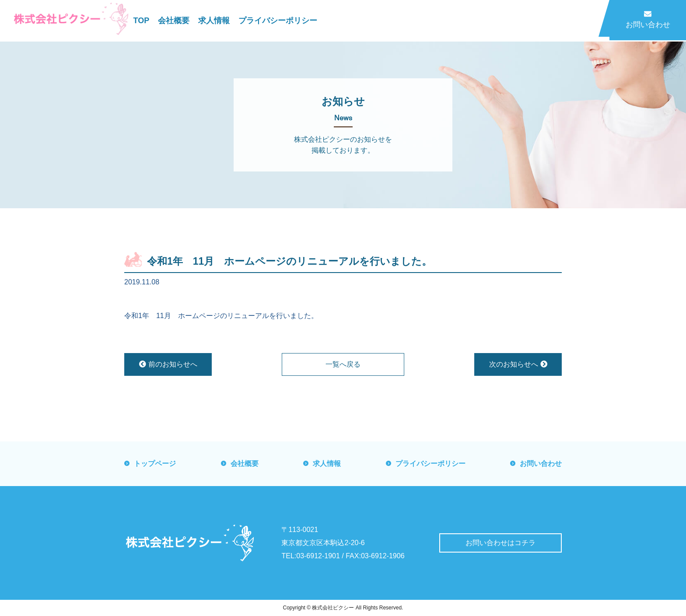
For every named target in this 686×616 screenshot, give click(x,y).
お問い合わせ (648, 19)
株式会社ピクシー (333, 608)
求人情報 (214, 21)
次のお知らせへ (518, 364)
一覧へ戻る (343, 364)
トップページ (155, 464)
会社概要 (174, 21)
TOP (142, 21)
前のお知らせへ (168, 364)
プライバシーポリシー (278, 21)
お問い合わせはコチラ (500, 543)
